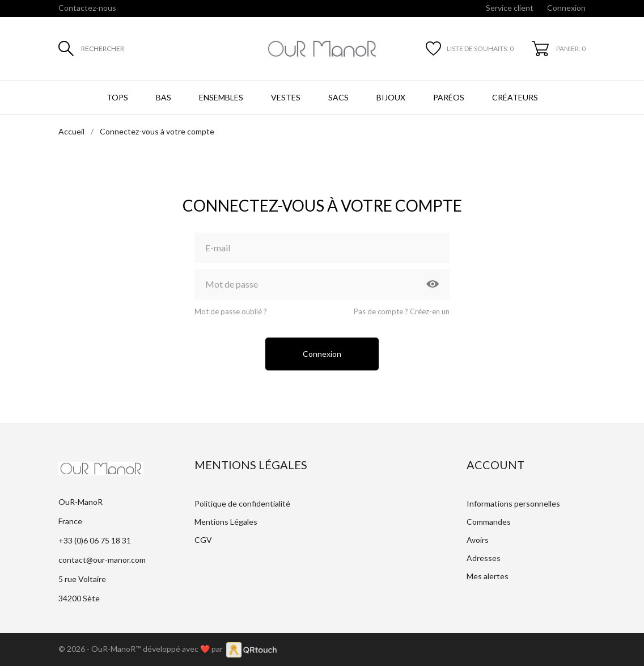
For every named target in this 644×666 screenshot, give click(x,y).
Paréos (449, 97)
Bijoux (391, 97)
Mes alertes (488, 576)
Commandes (489, 522)
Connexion (322, 354)
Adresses (484, 558)
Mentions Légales (226, 522)
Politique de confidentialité (242, 503)
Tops (117, 97)
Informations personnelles (513, 503)
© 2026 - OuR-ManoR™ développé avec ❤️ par (142, 649)
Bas (164, 97)
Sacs (338, 97)
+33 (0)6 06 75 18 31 (95, 540)
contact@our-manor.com (102, 560)
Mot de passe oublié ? (231, 311)
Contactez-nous (87, 8)
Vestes (286, 97)
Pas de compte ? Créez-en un (402, 311)
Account (495, 465)
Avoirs (478, 540)
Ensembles (221, 97)
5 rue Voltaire (82, 579)
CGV (203, 540)
